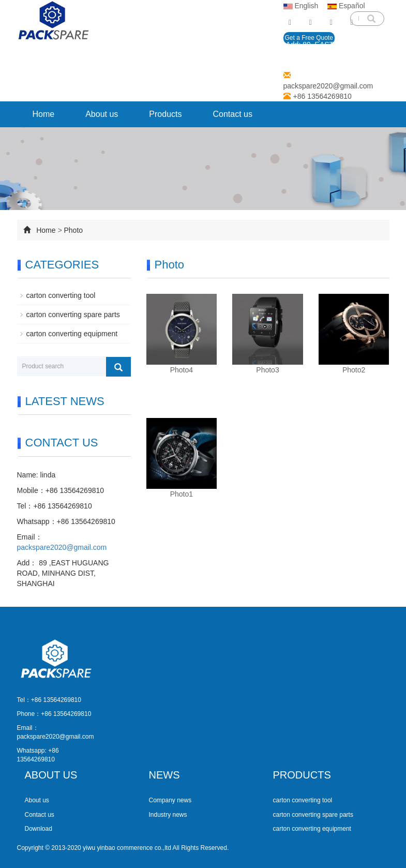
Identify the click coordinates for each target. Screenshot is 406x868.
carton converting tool (61, 295)
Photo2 (354, 370)
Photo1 (182, 494)
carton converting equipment (72, 334)
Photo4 (182, 370)
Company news (170, 800)
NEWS (164, 775)
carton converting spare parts (73, 315)
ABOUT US (51, 775)
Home (44, 114)
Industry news (168, 815)
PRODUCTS (302, 775)
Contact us (232, 114)
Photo (74, 230)
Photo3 (267, 370)
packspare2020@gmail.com (328, 86)
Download (39, 829)
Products (165, 114)
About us (102, 114)
